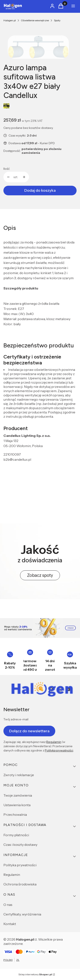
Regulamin (54, 742)
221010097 (12, 454)
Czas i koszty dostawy (20, 845)
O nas (8, 905)
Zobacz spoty (40, 575)
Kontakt (10, 924)
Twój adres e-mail (16, 719)
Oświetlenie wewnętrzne (35, 20)
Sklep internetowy (35, 974)
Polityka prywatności (20, 865)
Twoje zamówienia (18, 795)
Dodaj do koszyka (40, 190)
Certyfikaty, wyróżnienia (22, 914)
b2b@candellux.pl (17, 459)
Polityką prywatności (59, 750)
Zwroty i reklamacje (19, 775)
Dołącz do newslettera (29, 731)
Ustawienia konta (17, 805)
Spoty (57, 20)
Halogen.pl (10, 20)
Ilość (7, 169)
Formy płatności (16, 835)
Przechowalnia (15, 815)
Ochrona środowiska (20, 884)
